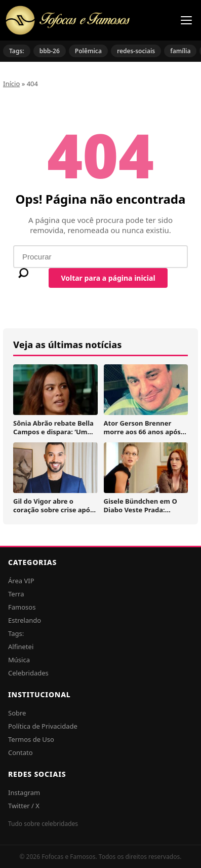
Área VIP (21, 581)
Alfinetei (21, 647)
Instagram (24, 792)
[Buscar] (23, 273)
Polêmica (88, 51)
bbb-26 (50, 51)
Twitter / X (24, 806)
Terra (16, 594)
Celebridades (28, 673)
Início (11, 84)
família (180, 51)
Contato (21, 752)
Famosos (22, 607)
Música (19, 660)
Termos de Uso (31, 739)
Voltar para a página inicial (108, 278)
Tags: (17, 51)
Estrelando (25, 620)
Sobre (17, 713)
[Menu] (186, 20)
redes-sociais (136, 51)
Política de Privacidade (43, 726)
